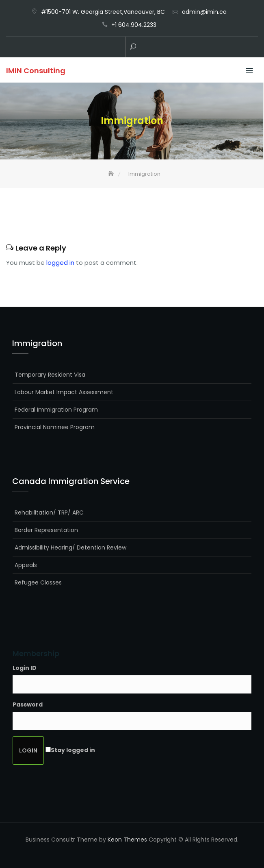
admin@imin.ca (204, 12)
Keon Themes (127, 840)
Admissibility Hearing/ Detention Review (70, 547)
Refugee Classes (38, 582)
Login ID (25, 668)
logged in (60, 263)
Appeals (26, 565)
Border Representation (46, 530)
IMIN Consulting (36, 71)
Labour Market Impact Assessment (64, 392)
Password (28, 704)
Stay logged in (73, 750)
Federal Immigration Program (56, 410)
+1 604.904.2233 (134, 25)
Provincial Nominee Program (55, 427)
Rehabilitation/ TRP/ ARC (49, 513)
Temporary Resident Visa (50, 375)
